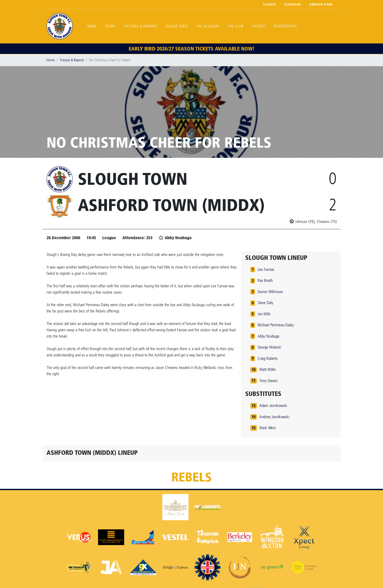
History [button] (259, 26)
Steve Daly (265, 303)
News (92, 26)
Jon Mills (264, 314)
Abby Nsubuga (268, 336)
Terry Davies (268, 381)
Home (51, 60)
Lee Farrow (266, 269)
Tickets (269, 4)
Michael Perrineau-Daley (276, 325)
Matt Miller (268, 369)
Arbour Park (321, 4)
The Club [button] (236, 26)
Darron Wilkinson (270, 292)
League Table (177, 26)
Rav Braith (265, 280)
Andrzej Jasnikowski (274, 417)
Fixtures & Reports (141, 26)
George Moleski (269, 347)
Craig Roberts (268, 358)
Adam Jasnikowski (273, 405)
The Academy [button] (208, 26)
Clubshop (293, 4)
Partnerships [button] (285, 26)
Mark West (267, 428)
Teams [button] (110, 26)
